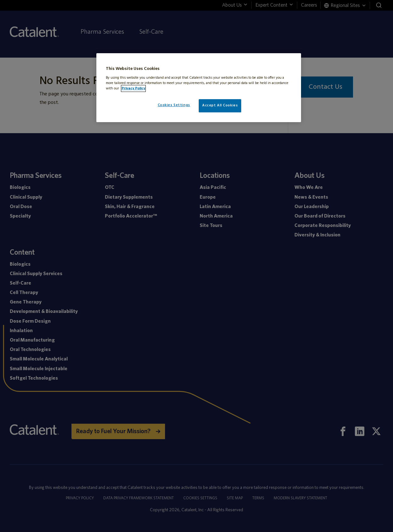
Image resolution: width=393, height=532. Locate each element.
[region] (199, 88)
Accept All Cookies (220, 105)
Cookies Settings (174, 105)
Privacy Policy (133, 88)
